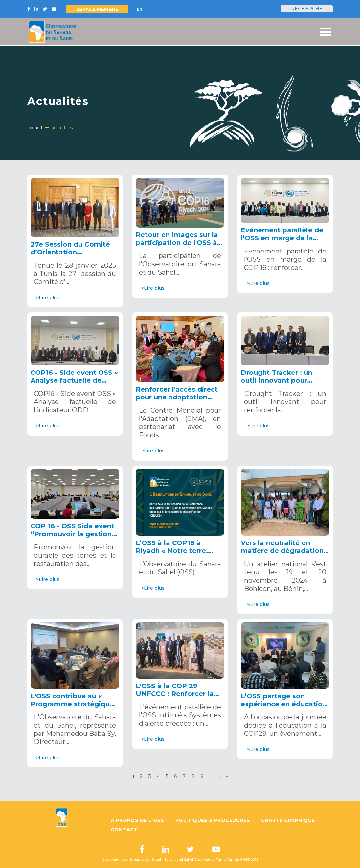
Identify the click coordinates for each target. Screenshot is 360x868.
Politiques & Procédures (213, 820)
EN (139, 9)
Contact (124, 830)
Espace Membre (97, 9)
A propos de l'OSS (137, 820)
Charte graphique (288, 820)
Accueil (35, 127)
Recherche (307, 9)
